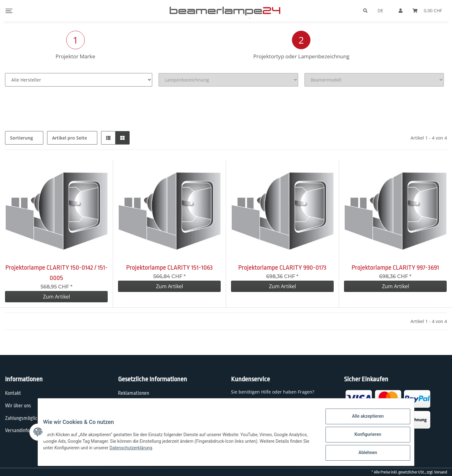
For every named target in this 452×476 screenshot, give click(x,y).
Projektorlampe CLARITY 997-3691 (395, 267)
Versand (441, 472)
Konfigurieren (363, 437)
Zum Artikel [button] (56, 297)
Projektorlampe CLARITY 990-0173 (282, 267)
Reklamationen (134, 393)
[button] (108, 138)
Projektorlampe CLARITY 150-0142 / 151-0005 (56, 273)
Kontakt (13, 393)
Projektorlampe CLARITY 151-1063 (169, 267)
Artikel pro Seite (70, 138)
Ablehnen (363, 454)
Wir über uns (18, 406)
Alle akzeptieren (363, 421)
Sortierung (22, 138)
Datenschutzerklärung (170, 451)
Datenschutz (131, 406)
